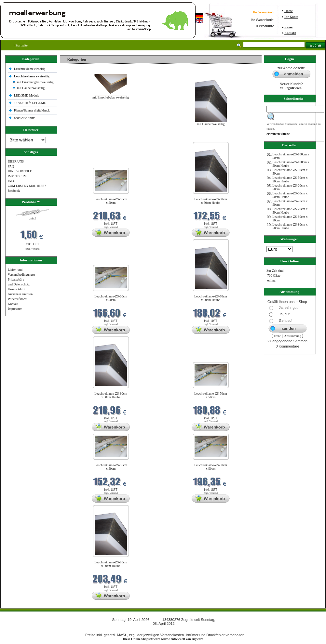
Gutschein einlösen (20, 294)
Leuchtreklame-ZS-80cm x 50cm (211, 467)
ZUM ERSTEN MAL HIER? (27, 186)
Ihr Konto (291, 17)
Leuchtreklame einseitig (30, 69)
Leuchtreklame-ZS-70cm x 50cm (211, 395)
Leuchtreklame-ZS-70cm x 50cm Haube (211, 298)
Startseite (20, 45)
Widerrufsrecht (18, 299)
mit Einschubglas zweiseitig (35, 82)
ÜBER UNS (16, 161)
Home (289, 11)
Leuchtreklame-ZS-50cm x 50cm (111, 467)
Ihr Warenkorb (264, 12)
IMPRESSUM (17, 176)
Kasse (288, 27)
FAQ (11, 166)
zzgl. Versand (33, 249)
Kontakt (290, 33)
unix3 (33, 218)
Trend (278, 336)
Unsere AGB (16, 289)
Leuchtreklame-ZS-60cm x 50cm (111, 298)
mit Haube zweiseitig (31, 88)
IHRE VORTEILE (20, 171)
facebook (14, 191)
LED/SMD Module (27, 95)
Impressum (15, 309)
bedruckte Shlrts (25, 118)
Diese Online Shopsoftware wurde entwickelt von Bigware (163, 639)
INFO (12, 181)
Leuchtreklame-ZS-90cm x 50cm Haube (111, 395)
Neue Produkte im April (77, 138)
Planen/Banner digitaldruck (32, 110)
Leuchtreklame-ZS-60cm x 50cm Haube (211, 201)
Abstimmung (293, 336)
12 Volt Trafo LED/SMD (30, 103)
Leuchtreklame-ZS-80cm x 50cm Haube (111, 564)
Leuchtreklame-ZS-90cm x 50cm (111, 201)
